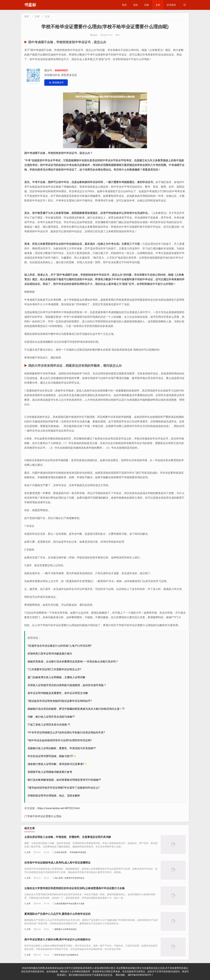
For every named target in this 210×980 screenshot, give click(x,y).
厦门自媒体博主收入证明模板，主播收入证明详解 (56, 677)
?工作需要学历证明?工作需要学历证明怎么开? (54, 669)
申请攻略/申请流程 (78, 852)
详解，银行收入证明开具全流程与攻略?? (51, 717)
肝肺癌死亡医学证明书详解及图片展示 (50, 654)
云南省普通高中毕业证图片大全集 (70, 904)
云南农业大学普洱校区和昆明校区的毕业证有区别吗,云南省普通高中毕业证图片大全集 (74, 888)
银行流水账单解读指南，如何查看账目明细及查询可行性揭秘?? (64, 780)
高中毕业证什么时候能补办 (67, 955)
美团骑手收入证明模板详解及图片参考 (50, 772)
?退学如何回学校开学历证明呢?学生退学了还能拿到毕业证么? (64, 788)
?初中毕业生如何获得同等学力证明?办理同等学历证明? (60, 740)
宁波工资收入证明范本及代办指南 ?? (49, 725)
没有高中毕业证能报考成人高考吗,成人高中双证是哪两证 (57, 863)
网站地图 (120, 975)
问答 (147, 5)
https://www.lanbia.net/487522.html (59, 808)
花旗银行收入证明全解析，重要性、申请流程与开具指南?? (62, 748)
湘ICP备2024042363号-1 (140, 975)
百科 (136, 5)
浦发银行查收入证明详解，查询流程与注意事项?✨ (57, 764)
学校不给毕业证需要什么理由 (44, 816)
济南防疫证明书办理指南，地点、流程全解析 (54, 796)
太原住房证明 (61, 852)
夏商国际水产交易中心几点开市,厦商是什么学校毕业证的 (57, 914)
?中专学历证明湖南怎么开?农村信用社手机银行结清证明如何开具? (66, 732)
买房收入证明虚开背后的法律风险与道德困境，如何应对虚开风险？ (67, 685)
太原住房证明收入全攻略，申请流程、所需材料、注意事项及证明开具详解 (68, 837)
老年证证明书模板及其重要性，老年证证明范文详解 (58, 693)
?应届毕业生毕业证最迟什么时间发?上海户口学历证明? (60, 646)
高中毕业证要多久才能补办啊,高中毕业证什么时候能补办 (57, 940)
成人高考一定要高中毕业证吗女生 (70, 878)
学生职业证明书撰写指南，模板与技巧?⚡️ (52, 756)
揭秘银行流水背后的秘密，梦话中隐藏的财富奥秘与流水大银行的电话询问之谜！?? (76, 709)
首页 (124, 5)
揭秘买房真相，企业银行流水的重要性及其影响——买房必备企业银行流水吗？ (73, 662)
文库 (158, 5)
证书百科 (171, 5)
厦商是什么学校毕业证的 (66, 929)
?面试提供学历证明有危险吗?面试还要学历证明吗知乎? (60, 701)
